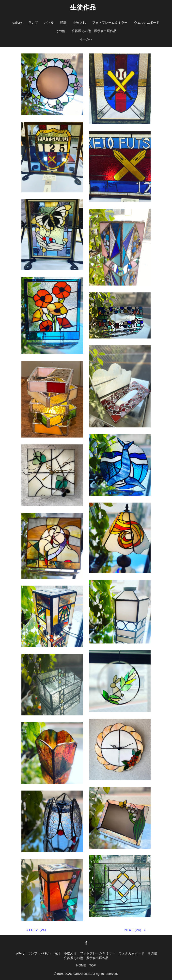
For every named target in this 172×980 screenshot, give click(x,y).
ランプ (33, 23)
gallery (17, 23)
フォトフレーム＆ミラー (110, 23)
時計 (63, 23)
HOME (81, 965)
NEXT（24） (134, 930)
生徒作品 (83, 7)
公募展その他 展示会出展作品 (94, 31)
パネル (49, 23)
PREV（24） (38, 930)
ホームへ (86, 39)
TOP (93, 965)
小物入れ (79, 23)
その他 (60, 31)
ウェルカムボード (147, 23)
